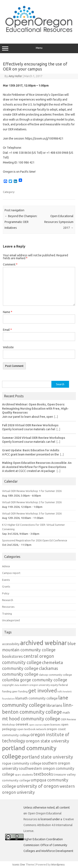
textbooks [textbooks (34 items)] (43, 774)
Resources (8, 607)
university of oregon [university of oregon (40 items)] (38, 786)
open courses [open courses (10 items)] (36, 725)
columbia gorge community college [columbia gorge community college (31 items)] (35, 680)
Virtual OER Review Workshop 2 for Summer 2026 (32, 502)
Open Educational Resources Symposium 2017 (59, 222)
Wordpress (58, 864)
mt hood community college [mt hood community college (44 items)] (31, 719)
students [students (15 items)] (27, 775)
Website (8, 347)
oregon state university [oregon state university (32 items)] (47, 741)
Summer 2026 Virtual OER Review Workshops (34, 438)
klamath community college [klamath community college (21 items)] (37, 698)
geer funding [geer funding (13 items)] (20, 691)
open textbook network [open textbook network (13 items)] (32, 729)
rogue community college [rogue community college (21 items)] (22, 763)
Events (6, 580)
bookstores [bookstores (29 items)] (12, 656)
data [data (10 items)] (17, 685)
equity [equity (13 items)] (54, 685)
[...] (56, 417)
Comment (10, 264)
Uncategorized (11, 620)
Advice (6, 566)
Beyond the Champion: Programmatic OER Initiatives (21, 222)
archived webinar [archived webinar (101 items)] (43, 643)
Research (8, 600)
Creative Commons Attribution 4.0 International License (49, 825)
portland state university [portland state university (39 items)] (47, 757)
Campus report (11, 573)
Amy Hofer (15, 76)
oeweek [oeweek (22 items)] (22, 724)
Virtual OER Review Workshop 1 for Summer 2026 (32, 491)
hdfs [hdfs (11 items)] (60, 691)
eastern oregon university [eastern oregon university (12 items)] (35, 685)
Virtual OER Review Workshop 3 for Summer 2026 (32, 513)
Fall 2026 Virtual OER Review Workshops (30, 425)
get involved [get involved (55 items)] (43, 691)
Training (7, 614)
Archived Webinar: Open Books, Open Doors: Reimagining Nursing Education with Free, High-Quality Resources (35, 408)
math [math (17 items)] (66, 713)
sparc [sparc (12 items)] (18, 775)
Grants (6, 586)
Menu (39, 48)
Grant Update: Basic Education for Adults (31, 450)
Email (7, 330)
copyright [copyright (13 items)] (8, 685)
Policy (6, 593)
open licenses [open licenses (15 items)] (52, 725)
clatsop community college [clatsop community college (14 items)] (55, 675)
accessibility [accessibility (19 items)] (11, 644)
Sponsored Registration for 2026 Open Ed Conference (35, 540)
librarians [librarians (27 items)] (54, 705)
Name (8, 312)
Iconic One (19, 864)
